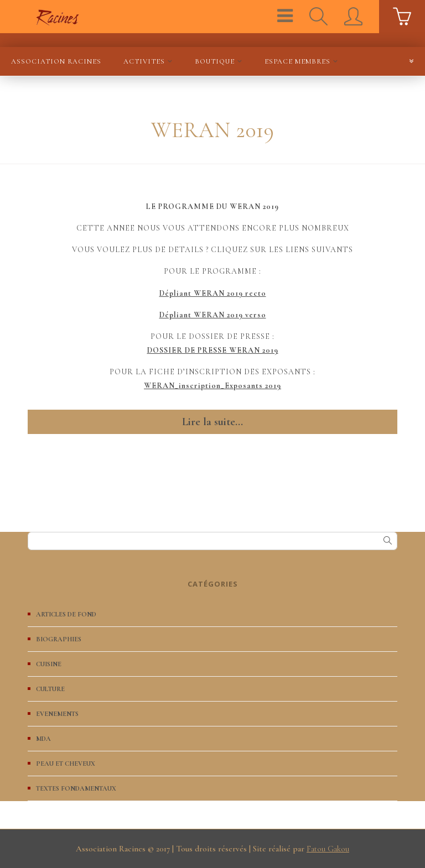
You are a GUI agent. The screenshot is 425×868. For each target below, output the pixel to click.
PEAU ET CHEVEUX (66, 764)
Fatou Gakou (328, 849)
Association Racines (56, 61)
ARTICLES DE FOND (66, 614)
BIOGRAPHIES (59, 639)
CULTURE (50, 689)
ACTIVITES (144, 61)
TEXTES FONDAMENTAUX (76, 788)
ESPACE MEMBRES (297, 61)
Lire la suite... (212, 422)
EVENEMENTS (57, 714)
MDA (43, 739)
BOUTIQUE (215, 61)
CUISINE (49, 664)
